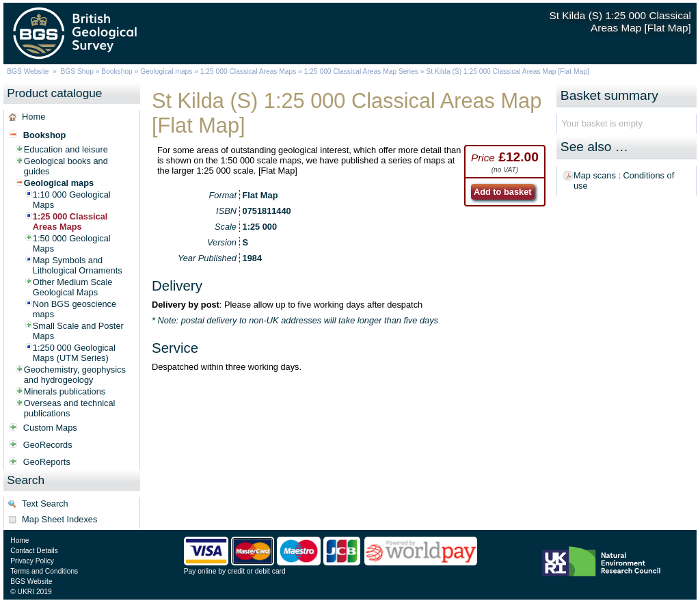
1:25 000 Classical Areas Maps (248, 71)
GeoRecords (48, 445)
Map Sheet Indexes (59, 519)
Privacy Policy (32, 561)
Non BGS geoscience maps (75, 309)
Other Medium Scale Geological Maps (73, 287)
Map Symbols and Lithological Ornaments (78, 265)
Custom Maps (50, 428)
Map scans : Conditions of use (624, 180)
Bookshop (117, 71)
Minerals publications (65, 391)
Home (33, 117)
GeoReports (47, 462)
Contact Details (34, 551)
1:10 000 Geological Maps (72, 200)
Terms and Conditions (44, 571)
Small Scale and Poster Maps (78, 331)
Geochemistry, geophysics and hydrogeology (75, 375)
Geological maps (166, 71)
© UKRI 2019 (31, 592)
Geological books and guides (66, 166)
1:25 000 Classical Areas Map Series (361, 71)
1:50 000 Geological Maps (72, 243)
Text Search (45, 504)
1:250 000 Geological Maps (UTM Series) (74, 353)
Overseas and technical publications (70, 408)
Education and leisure (66, 149)
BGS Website (28, 71)
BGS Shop (77, 71)
